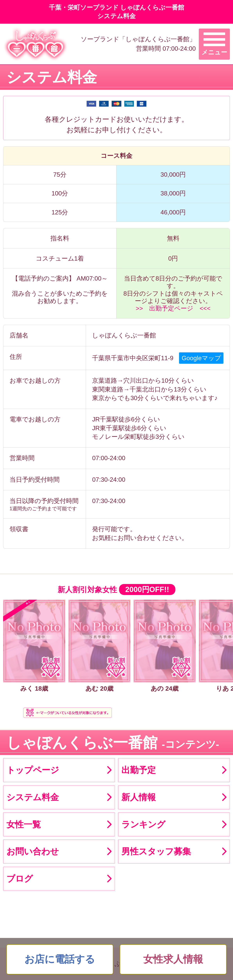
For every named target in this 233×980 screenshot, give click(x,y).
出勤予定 (139, 770)
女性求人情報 (173, 959)
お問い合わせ (33, 851)
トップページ (33, 770)
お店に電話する (60, 959)
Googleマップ (201, 358)
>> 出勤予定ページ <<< (173, 308)
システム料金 (33, 797)
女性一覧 (24, 824)
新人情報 (139, 797)
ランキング (143, 824)
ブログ (20, 879)
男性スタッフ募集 (156, 851)
